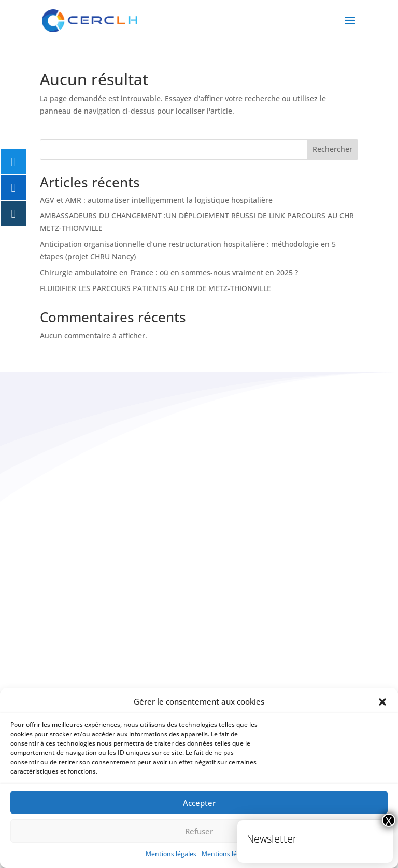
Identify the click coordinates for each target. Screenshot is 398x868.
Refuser (199, 831)
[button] (382, 702)
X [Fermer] (389, 820)
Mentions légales (171, 854)
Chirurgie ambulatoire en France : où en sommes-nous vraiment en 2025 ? (169, 273)
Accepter (199, 803)
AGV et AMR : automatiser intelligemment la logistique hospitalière (156, 200)
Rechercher (332, 149)
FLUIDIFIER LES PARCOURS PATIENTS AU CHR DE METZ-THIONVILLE (155, 288)
